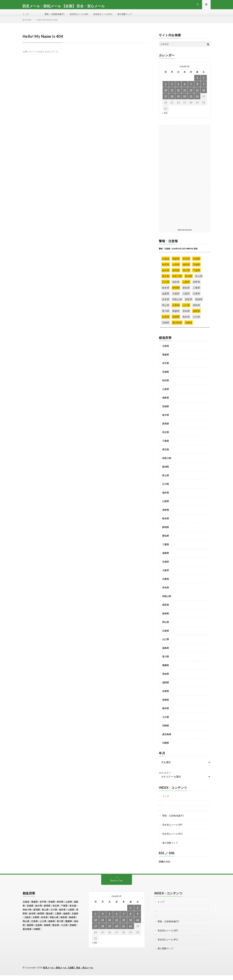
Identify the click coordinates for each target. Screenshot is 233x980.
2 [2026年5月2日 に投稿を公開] (204, 84)
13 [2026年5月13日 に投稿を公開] (185, 96)
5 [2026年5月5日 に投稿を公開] (178, 90)
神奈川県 (167, 464)
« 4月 (165, 119)
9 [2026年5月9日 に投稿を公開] (204, 90)
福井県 (166, 499)
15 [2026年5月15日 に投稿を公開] (197, 96)
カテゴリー (165, 779)
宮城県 (166, 378)
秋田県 (166, 387)
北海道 (166, 352)
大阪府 (166, 576)
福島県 (166, 404)
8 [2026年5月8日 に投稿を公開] (197, 90)
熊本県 (166, 714)
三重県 (166, 551)
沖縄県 (166, 749)
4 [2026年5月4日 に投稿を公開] (172, 90)
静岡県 (166, 533)
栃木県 (166, 421)
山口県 (166, 645)
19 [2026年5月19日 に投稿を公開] (178, 102)
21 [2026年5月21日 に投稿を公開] (191, 102)
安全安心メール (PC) (112, 17)
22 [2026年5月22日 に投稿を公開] (197, 102)
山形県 (166, 395)
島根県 (166, 620)
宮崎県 (166, 732)
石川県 (166, 490)
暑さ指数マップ (136, 17)
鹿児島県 (167, 740)
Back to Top (116, 886)
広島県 (166, 637)
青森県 (166, 361)
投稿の (165, 867)
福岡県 (166, 689)
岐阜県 (166, 525)
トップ (26, 17)
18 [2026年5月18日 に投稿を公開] (172, 102)
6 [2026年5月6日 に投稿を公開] (185, 90)
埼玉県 (166, 438)
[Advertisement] (185, 182)
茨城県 (166, 413)
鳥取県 (166, 611)
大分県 (166, 723)
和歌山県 (167, 602)
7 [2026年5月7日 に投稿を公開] (191, 90)
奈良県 (166, 594)
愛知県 (166, 542)
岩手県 (166, 369)
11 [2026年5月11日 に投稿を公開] (172, 96)
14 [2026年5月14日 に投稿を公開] (191, 96)
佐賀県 (166, 697)
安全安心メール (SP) (85, 17)
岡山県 (166, 628)
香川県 (166, 663)
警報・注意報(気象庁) (57, 17)
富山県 (166, 482)
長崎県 (166, 706)
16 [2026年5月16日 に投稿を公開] (204, 96)
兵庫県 (166, 585)
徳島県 (166, 654)
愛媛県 (166, 671)
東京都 (166, 456)
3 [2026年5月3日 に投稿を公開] (166, 90)
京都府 (166, 568)
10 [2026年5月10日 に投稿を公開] (166, 96)
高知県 (166, 680)
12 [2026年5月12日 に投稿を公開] (178, 96)
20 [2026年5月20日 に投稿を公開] (185, 102)
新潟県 (166, 473)
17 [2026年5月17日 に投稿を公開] (166, 102)
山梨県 (166, 507)
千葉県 (166, 447)
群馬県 (166, 430)
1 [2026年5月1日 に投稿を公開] (197, 84)
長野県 (166, 516)
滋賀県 (166, 559)
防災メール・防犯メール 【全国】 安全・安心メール (70, 972)
